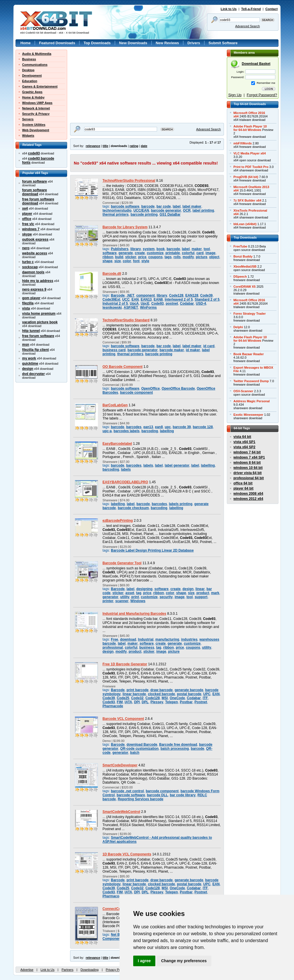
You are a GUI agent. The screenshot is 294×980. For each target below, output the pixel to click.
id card (209, 346)
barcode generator (166, 210)
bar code (164, 206)
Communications (35, 65)
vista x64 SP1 (244, 442)
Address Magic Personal (252, 401)
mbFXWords (243, 143)
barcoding (150, 431)
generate (126, 253)
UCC (126, 299)
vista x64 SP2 (244, 447)
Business (29, 59)
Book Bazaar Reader (249, 354)
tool (207, 249)
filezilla (28, 303)
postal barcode (189, 694)
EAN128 (192, 295)
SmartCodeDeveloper (120, 765)
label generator (177, 465)
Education (30, 81)
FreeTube (240, 246)
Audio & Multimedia (37, 54)
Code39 (206, 295)
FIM (120, 702)
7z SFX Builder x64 (247, 200)
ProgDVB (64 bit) (246, 177)
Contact (271, 9)
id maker (193, 350)
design (28, 369)
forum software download (34, 192)
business (147, 647)
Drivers (194, 43)
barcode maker (172, 350)
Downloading (89, 970)
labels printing (181, 504)
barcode (148, 206)
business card (114, 350)
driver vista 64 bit (247, 473)
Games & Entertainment (40, 86)
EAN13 (146, 299)
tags (168, 257)
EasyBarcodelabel (117, 444)
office (27, 219)
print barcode (138, 690)
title (106, 146)
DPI (137, 702)
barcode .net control (127, 791)
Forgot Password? (262, 95)
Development (32, 76)
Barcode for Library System (125, 227)
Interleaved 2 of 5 (179, 299)
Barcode (118, 295)
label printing (203, 210)
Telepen (171, 702)
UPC (207, 694)
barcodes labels (127, 431)
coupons (155, 257)
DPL (145, 702)
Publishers (120, 249)
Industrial (146, 639)
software (110, 253)
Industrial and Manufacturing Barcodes (134, 614)
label (177, 206)
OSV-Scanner (243, 391)
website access (35, 253)
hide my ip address (38, 281)
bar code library (183, 795)
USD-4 (201, 304)
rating (134, 146)
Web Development (36, 130)
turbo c (28, 262)
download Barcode (142, 745)
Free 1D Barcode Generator (125, 664)
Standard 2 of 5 (207, 299)
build (119, 257)
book (161, 249)
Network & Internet (36, 108)
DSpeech (240, 277)
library (136, 249)
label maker (192, 206)
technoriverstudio (117, 210)
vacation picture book (40, 322)
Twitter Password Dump (251, 381)
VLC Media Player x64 (249, 153)
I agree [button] (144, 961)
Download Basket (256, 64)
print (135, 597)
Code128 (176, 295)
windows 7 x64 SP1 (249, 457)
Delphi (238, 327)
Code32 (137, 698)
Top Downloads (97, 43)
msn (26, 345)
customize (155, 253)
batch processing (175, 749)
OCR (187, 210)
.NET (130, 295)
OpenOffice (150, 388)
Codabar (187, 304)
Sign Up (235, 95)
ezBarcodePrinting (118, 521)
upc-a (107, 431)
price (142, 257)
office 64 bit (243, 483)
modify (188, 257)
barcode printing (144, 214)
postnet (172, 304)
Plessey (157, 702)
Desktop (28, 70)
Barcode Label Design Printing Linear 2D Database (152, 550)
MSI (165, 698)
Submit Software (223, 43)
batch (135, 753)
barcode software (125, 206)
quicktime (30, 364)
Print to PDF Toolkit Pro (251, 167)
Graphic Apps (32, 92)
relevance (93, 146)
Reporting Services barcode (141, 799)
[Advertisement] (106, 86)
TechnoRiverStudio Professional (129, 181)
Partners (67, 970)
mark (215, 593)
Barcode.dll (112, 274)
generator (110, 597)
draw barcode (162, 690)
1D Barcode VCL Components (127, 854)
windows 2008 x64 (248, 494)
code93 (34, 153)
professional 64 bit (249, 478)
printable (173, 253)
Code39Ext (111, 299)
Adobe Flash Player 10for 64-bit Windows (250, 128)
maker (197, 249)
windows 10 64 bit (248, 468)
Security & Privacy (36, 114)
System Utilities (34, 125)
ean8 (159, 427)
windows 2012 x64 (248, 499)
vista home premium (39, 314)
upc (168, 427)
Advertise (27, 970)
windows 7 (31, 229)
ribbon (108, 257)
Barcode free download (178, 745)
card (200, 253)
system (149, 249)
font (136, 261)
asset (130, 593)
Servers (28, 119)
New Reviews (167, 43)
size (118, 261)
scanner (122, 601)
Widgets (28, 136)
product (203, 593)
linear (200, 589)
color (127, 261)
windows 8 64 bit (247, 463)
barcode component (136, 393)
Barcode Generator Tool (122, 563)
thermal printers (116, 214)
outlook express (35, 239)
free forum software (38, 336)
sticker (131, 257)
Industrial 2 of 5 (115, 304)
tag (139, 593)
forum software (34, 181)
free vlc (28, 224)
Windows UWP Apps (37, 103)
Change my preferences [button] (184, 961)
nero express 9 (34, 289)
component (146, 295)
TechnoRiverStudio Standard (126, 320)
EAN (135, 299)
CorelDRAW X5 (244, 287)
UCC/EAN (141, 210)
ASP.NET (131, 308)
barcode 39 (182, 427)
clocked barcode (161, 694)
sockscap (30, 267)
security (166, 597)
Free (114, 639)
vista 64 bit (242, 437)
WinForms (148, 308)
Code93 (157, 304)
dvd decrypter (33, 374)
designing (144, 589)
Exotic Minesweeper (248, 415)
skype (27, 234)
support (201, 597)
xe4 (25, 208)
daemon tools (33, 272)
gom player (31, 298)
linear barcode (134, 694)
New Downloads (133, 43)
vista (26, 308)
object (214, 257)
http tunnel (31, 331)
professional (113, 647)
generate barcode (189, 690)
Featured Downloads (57, 43)
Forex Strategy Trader (249, 314)
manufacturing (167, 639)
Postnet (201, 702)
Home (26, 43)
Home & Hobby (33, 97)
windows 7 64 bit (247, 452)
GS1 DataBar (170, 214)
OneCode (177, 698)
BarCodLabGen (115, 405)
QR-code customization (140, 749)
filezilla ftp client (35, 350)
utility (125, 597)
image (211, 253)
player (27, 214)
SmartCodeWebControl (121, 812)
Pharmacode (113, 706)
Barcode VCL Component (123, 719)
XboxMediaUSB (245, 266)
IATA (128, 702)
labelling (167, 431)
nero (26, 248)
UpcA (134, 304)
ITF (205, 698)
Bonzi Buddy (243, 256)
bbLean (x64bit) (245, 224)
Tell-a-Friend (251, 9)
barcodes (134, 427)
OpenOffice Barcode (178, 388)
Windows (138, 601)
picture (202, 257)
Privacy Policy (115, 970)
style (145, 261)
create (140, 253)
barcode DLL (157, 795)
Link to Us (229, 9)
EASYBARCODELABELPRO (125, 482)
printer (108, 601)
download (128, 639)
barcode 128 (203, 427)
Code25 (123, 698)
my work (29, 358)
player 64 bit (243, 488)
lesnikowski (112, 308)
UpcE (145, 304)
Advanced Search (247, 26)
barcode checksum (133, 508)
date (144, 146)
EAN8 (158, 299)
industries (189, 639)
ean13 (148, 427)
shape (108, 261)
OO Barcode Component (122, 367)
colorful (188, 253)
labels (148, 465)
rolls (177, 257)
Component (112, 939)
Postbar (186, 702)
